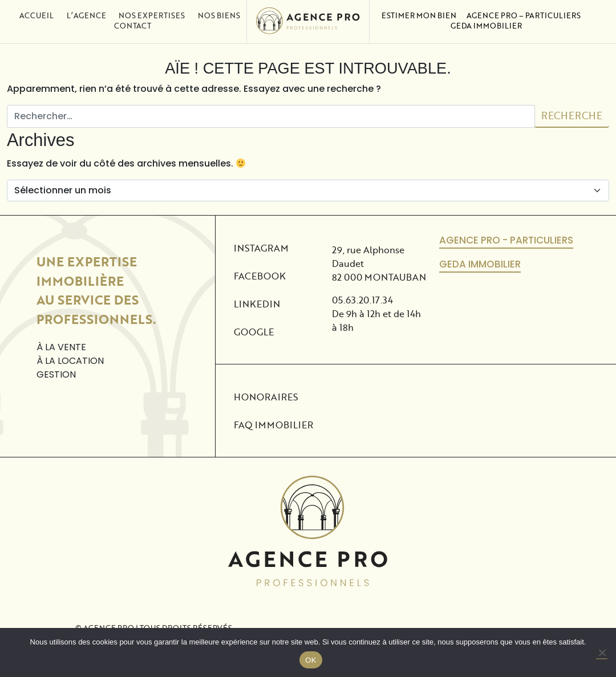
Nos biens (219, 10)
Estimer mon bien (419, 10)
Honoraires (266, 397)
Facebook (257, 276)
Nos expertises (152, 10)
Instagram (257, 248)
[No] (602, 653)
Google (254, 332)
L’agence (86, 10)
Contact (133, 20)
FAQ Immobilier (273, 425)
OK (311, 660)
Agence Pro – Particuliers (524, 10)
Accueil (37, 10)
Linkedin (257, 304)
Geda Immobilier (486, 20)
